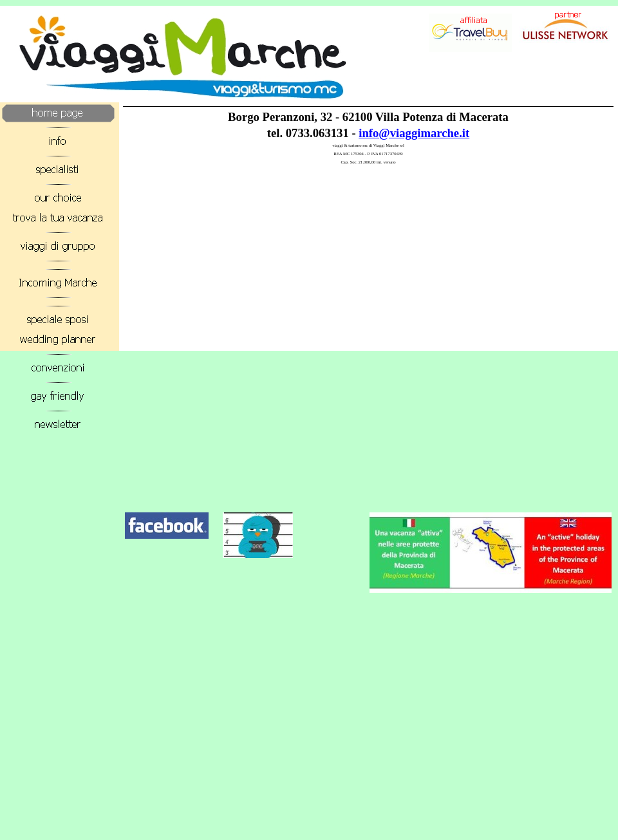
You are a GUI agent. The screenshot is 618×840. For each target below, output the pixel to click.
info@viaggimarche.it (414, 133)
